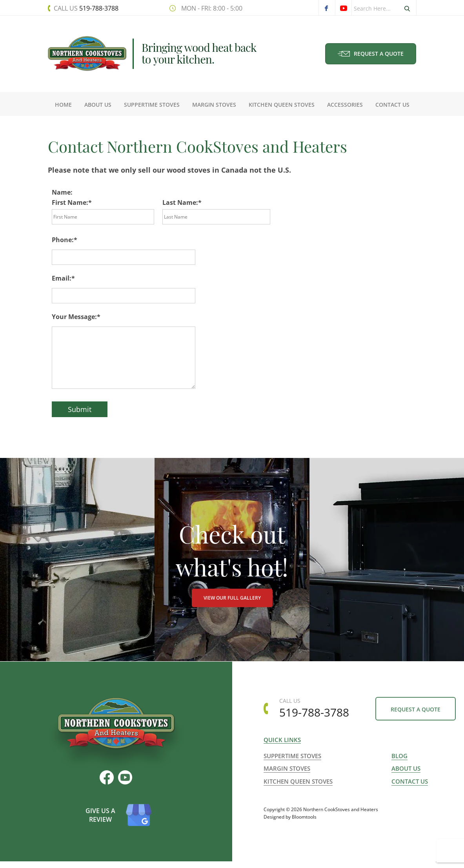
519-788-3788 (86, 8)
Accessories (345, 105)
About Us (98, 105)
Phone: (63, 240)
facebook (327, 8)
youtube (343, 8)
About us (406, 780)
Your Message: (74, 317)
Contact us (410, 793)
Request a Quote (371, 54)
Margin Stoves (214, 105)
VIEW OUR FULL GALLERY (232, 605)
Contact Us (392, 105)
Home (63, 105)
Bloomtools (304, 833)
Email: (62, 278)
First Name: (70, 202)
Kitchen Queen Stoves (282, 105)
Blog (399, 768)
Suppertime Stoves (152, 105)
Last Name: (180, 202)
